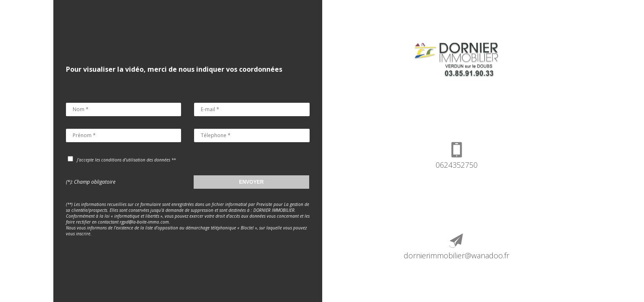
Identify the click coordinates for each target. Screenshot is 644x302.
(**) (70, 204)
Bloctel (247, 228)
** (173, 160)
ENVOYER (251, 182)
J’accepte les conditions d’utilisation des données (124, 160)
